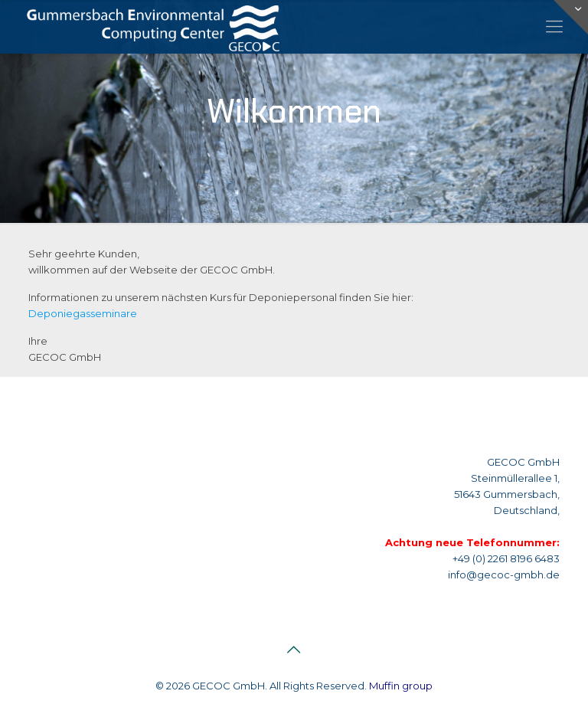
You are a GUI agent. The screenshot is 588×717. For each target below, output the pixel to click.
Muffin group (401, 686)
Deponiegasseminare (83, 313)
